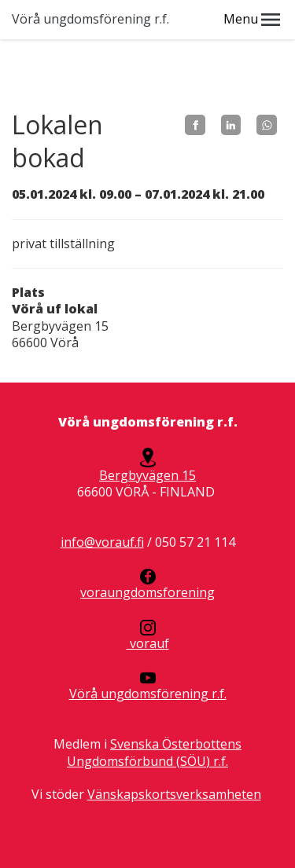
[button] (271, 20)
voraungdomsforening (147, 585)
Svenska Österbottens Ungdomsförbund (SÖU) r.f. (154, 752)
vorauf (148, 636)
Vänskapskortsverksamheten (174, 794)
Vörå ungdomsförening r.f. (90, 19)
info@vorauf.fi (102, 542)
